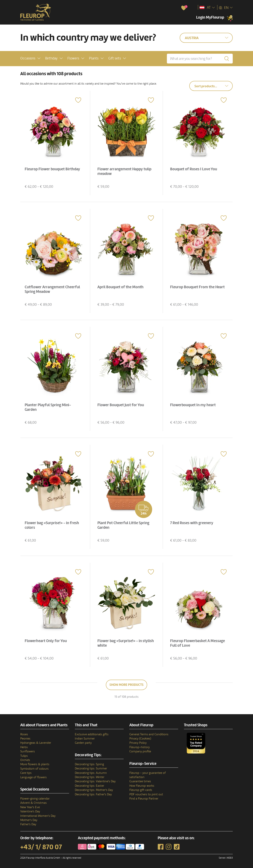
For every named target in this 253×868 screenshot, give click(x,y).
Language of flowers (33, 777)
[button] (30, 58)
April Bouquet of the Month (121, 287)
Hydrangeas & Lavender (36, 743)
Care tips (26, 773)
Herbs (24, 747)
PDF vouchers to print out (146, 794)
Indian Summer (85, 739)
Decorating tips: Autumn (91, 773)
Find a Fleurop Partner (144, 799)
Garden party (83, 743)
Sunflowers (28, 751)
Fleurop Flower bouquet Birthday (53, 169)
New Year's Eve (30, 807)
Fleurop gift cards (141, 790)
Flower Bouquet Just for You (121, 405)
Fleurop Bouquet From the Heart (198, 287)
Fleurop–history (140, 747)
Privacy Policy (138, 743)
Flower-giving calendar (35, 799)
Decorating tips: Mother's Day (94, 790)
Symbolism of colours (34, 769)
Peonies (25, 739)
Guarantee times (140, 781)
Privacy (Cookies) (140, 739)
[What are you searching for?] (200, 59)
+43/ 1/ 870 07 (41, 847)
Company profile (140, 751)
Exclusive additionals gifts (92, 734)
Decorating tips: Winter (90, 777)
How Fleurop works (142, 786)
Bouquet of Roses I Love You (194, 169)
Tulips (24, 756)
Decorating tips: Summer (91, 768)
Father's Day (28, 824)
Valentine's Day (30, 811)
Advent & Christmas (33, 803)
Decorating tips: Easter (89, 786)
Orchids (25, 760)
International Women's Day (38, 816)
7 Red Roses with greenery (192, 523)
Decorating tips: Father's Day (93, 794)
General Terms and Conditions (149, 734)
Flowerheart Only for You (46, 641)
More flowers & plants (35, 764)
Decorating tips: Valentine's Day (95, 781)
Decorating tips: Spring (89, 764)
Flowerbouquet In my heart (193, 405)
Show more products (126, 685)
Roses (24, 734)
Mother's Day (29, 820)
